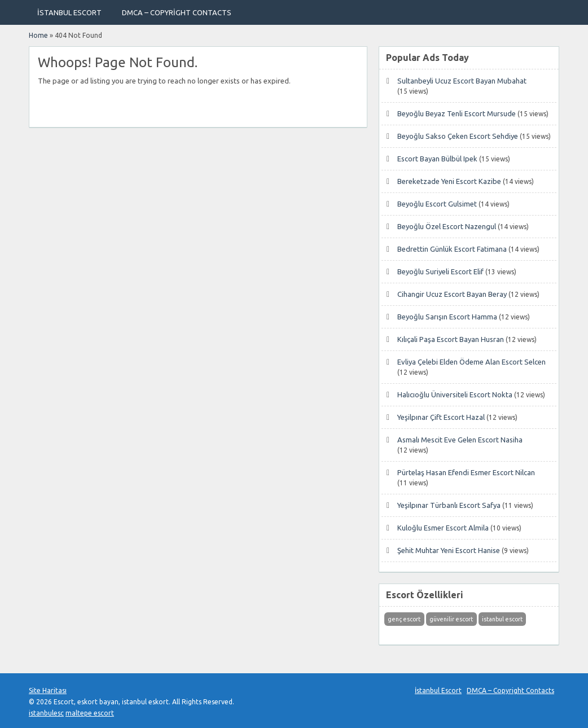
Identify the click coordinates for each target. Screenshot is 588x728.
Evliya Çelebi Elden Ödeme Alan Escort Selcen (471, 362)
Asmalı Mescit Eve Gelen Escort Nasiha (460, 440)
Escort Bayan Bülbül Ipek (437, 159)
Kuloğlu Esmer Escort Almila (443, 528)
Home (38, 35)
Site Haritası (48, 690)
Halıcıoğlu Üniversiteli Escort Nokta (455, 394)
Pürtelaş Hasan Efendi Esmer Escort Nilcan (466, 472)
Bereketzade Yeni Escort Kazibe (449, 181)
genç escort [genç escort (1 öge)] (404, 619)
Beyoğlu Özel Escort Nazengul (447, 226)
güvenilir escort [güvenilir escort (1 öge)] (451, 619)
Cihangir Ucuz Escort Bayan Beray (452, 294)
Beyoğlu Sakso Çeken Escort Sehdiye (458, 136)
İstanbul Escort (69, 12)
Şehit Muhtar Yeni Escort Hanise (449, 550)
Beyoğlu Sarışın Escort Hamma (447, 317)
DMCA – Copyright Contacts (177, 12)
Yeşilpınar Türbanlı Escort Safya (449, 505)
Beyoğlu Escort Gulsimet (437, 204)
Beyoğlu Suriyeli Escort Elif (440, 271)
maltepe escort (90, 713)
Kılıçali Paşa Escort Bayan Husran (451, 339)
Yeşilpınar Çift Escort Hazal (441, 417)
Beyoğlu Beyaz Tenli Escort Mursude (457, 113)
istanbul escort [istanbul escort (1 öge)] (502, 619)
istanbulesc (46, 713)
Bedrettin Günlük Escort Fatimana (452, 249)
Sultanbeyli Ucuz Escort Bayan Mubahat (462, 81)
